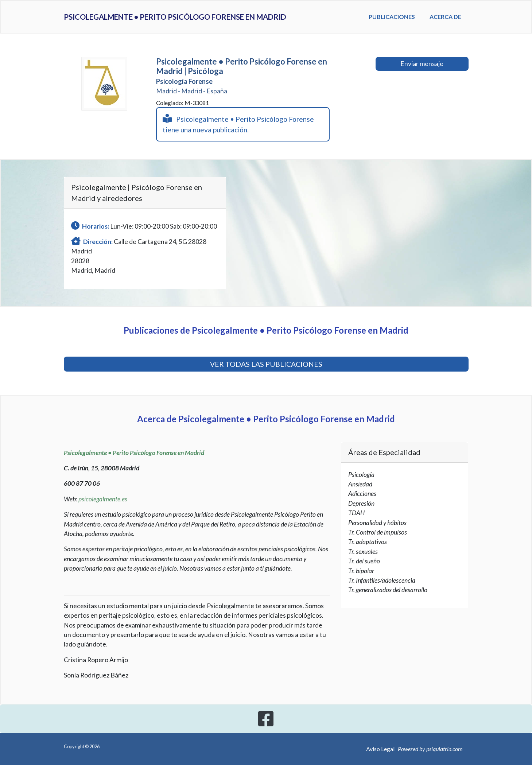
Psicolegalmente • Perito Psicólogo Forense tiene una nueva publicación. (238, 124)
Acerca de (456, 21)
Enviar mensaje (422, 64)
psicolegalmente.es (103, 499)
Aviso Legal (380, 749)
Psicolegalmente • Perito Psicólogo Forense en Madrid (217, 21)
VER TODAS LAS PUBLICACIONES (266, 364)
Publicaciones (407, 17)
